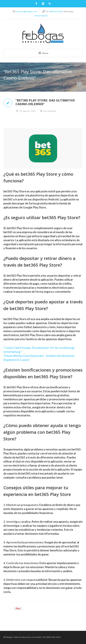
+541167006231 (41, 16)
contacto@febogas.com (26, 11)
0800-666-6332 (56, 11)
